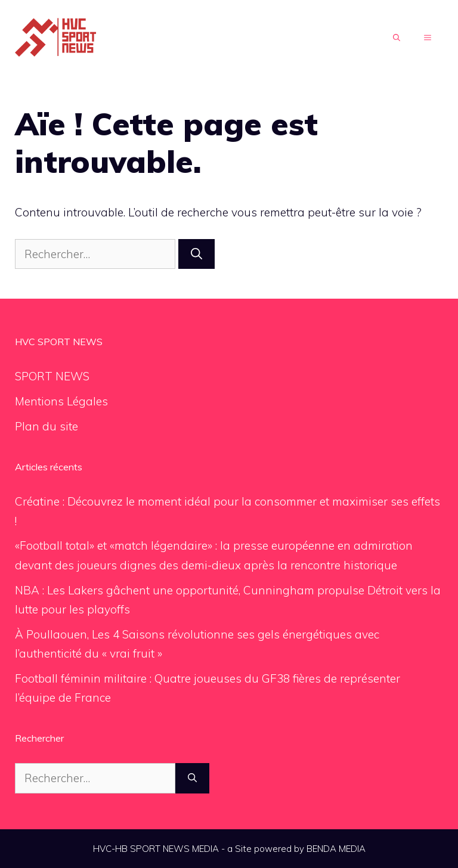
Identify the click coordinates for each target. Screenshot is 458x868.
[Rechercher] (196, 254)
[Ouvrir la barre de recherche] (397, 38)
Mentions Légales (61, 401)
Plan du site (47, 426)
